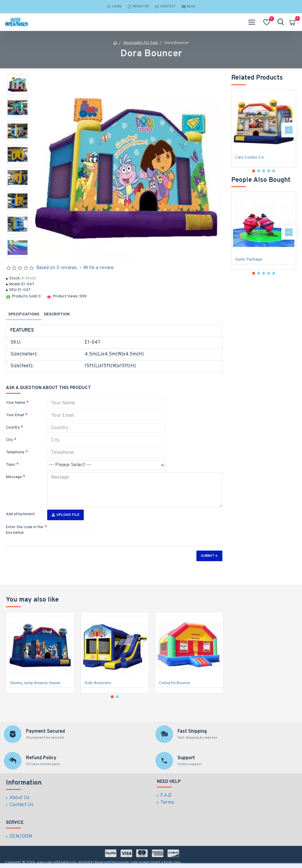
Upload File (65, 515)
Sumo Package (249, 260)
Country (13, 428)
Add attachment (20, 514)
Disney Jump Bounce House (35, 683)
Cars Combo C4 (250, 158)
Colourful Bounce (175, 683)
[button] (289, 130)
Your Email (15, 415)
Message (14, 477)
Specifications (24, 314)
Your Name (16, 403)
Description (57, 314)
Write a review (98, 268)
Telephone (15, 452)
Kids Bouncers (98, 683)
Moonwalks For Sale (141, 43)
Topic (11, 465)
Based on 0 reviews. (57, 268)
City (9, 440)
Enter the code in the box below (25, 530)
